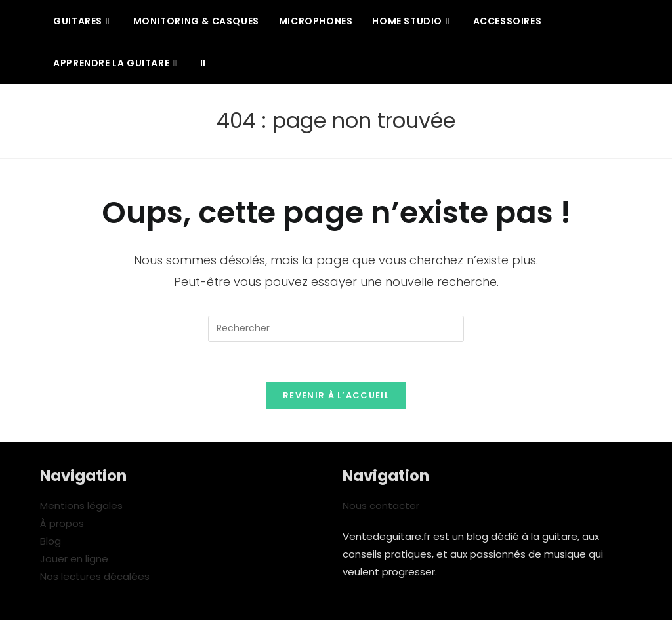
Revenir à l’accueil (336, 395)
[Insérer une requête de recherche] (336, 329)
